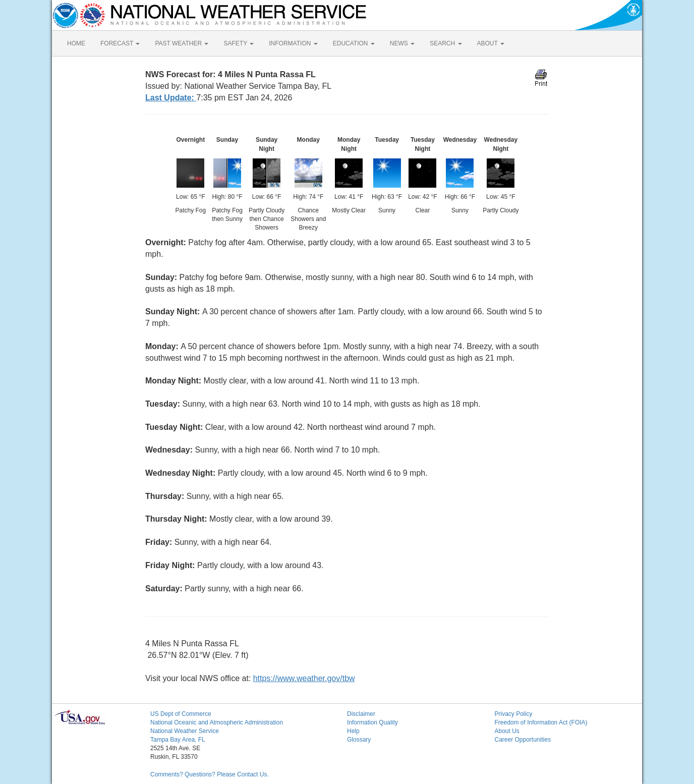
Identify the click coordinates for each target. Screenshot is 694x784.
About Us (507, 731)
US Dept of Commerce (181, 714)
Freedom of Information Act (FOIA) (541, 722)
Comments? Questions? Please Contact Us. (210, 774)
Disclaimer (361, 714)
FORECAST (120, 43)
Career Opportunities (523, 740)
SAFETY (239, 43)
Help (353, 731)
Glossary (359, 740)
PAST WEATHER (182, 43)
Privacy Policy (514, 714)
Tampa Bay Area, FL (178, 740)
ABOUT (491, 43)
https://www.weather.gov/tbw (304, 678)
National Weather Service (185, 731)
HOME (76, 43)
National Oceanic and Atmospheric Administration (217, 722)
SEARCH (446, 43)
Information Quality (372, 722)
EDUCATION (354, 43)
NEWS (402, 43)
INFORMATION (293, 43)
